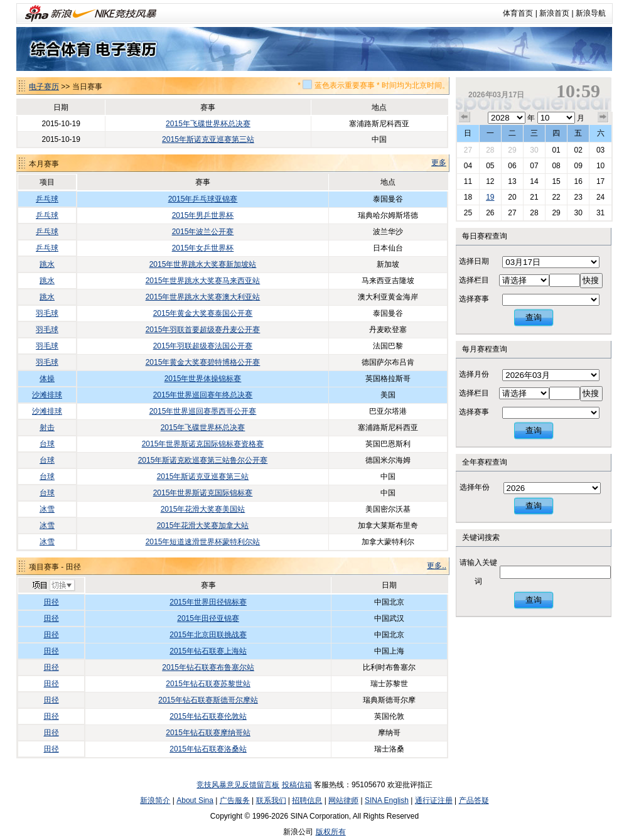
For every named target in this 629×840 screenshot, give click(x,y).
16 (578, 181)
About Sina (195, 800)
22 (556, 197)
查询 (534, 317)
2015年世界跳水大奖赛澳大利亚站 (203, 297)
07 (534, 166)
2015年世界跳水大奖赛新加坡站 (203, 264)
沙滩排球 (47, 395)
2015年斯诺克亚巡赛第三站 (208, 139)
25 (468, 213)
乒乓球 (47, 199)
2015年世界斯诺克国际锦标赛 (203, 493)
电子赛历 (44, 87)
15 (556, 181)
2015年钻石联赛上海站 (208, 651)
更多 (439, 163)
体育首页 (518, 13)
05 (490, 166)
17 (600, 181)
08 (556, 166)
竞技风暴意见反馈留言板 (238, 785)
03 (600, 150)
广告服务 (235, 800)
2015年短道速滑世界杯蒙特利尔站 (203, 542)
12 (490, 181)
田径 (51, 602)
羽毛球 (47, 313)
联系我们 (271, 800)
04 (468, 166)
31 (600, 213)
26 (490, 213)
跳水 (47, 264)
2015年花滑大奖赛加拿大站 (203, 525)
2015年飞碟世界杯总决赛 (208, 124)
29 (512, 150)
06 (512, 166)
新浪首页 (554, 13)
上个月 (465, 117)
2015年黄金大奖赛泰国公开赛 (203, 313)
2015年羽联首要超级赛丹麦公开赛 (203, 330)
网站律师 (343, 800)
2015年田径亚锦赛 (208, 618)
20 (512, 197)
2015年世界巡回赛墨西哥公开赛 (203, 411)
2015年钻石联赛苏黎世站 (208, 684)
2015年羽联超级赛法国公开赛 (203, 346)
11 (468, 181)
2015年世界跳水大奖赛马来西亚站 (203, 281)
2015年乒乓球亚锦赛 (203, 199)
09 (578, 166)
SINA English (387, 800)
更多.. (437, 566)
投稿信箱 (297, 785)
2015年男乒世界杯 (203, 215)
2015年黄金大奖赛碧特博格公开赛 (203, 362)
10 (600, 166)
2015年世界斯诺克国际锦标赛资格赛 (203, 444)
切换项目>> (53, 586)
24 (600, 197)
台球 (47, 444)
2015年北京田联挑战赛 (208, 635)
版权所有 (331, 832)
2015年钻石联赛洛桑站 (208, 749)
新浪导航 (591, 13)
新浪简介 (155, 800)
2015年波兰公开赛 (203, 232)
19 (490, 197)
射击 (47, 428)
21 (534, 197)
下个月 (603, 117)
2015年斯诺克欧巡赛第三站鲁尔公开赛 (203, 460)
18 (468, 197)
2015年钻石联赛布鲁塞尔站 (208, 667)
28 (490, 150)
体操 (47, 379)
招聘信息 (307, 800)
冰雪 (47, 509)
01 (556, 150)
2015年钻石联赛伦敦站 (208, 716)
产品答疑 (474, 800)
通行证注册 (434, 800)
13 (512, 181)
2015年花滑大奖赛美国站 (203, 509)
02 (578, 150)
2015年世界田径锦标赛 (208, 602)
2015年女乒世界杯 (203, 248)
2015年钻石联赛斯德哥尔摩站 (208, 700)
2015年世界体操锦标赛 (203, 379)
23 (578, 197)
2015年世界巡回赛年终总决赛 (203, 395)
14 (534, 181)
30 (534, 150)
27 (468, 150)
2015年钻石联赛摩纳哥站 (208, 733)
